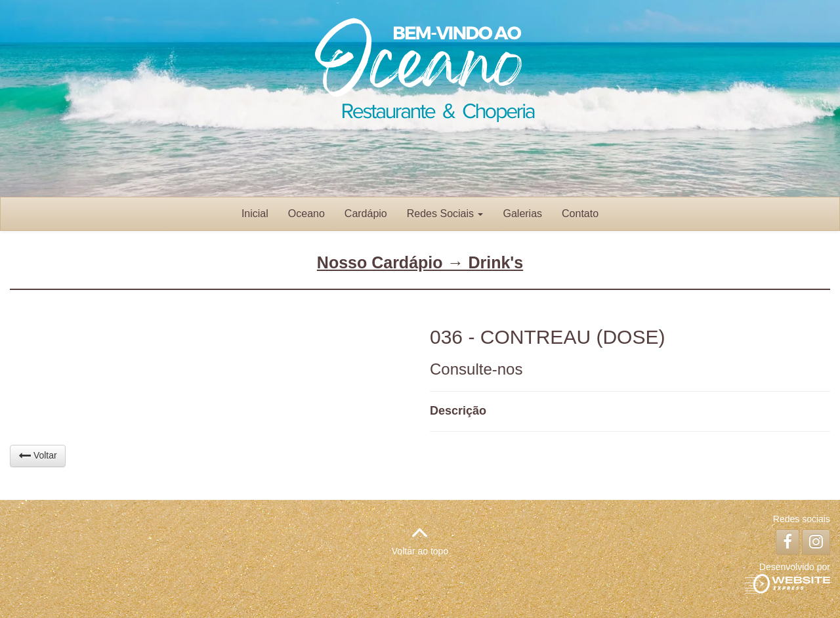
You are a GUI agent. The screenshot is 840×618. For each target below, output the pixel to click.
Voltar (38, 455)
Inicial (255, 214)
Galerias (522, 214)
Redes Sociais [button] (445, 214)
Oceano (306, 214)
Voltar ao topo (420, 537)
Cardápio (366, 214)
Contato (580, 214)
